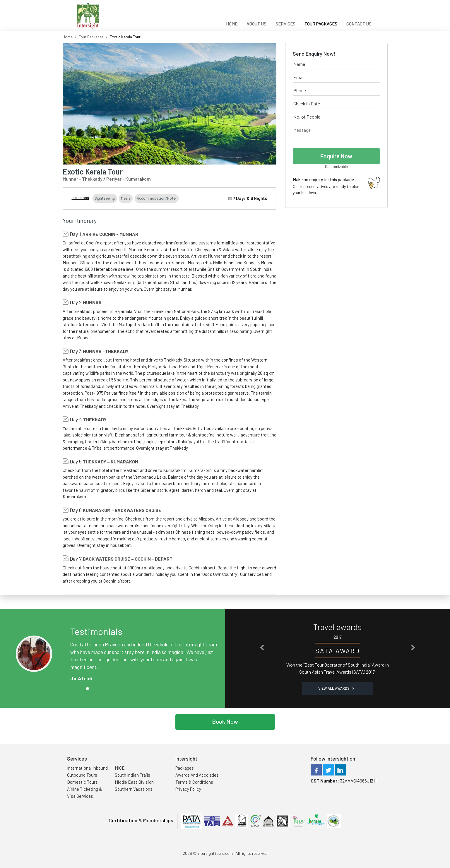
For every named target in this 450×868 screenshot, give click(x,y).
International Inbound (87, 768)
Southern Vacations (134, 789)
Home (232, 24)
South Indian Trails (132, 775)
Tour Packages (321, 24)
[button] (262, 647)
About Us (256, 24)
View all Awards (336, 688)
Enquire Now (336, 156)
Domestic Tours (82, 782)
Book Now (225, 721)
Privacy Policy (188, 789)
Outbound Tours (82, 775)
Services (285, 24)
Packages (185, 768)
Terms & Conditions (194, 782)
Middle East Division (134, 782)
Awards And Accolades (197, 775)
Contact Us (359, 24)
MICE (120, 768)
